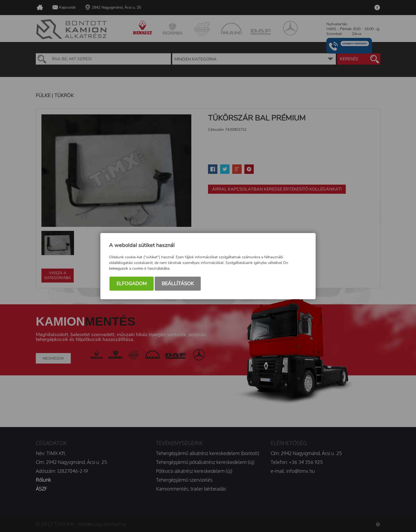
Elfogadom (132, 284)
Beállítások (178, 284)
